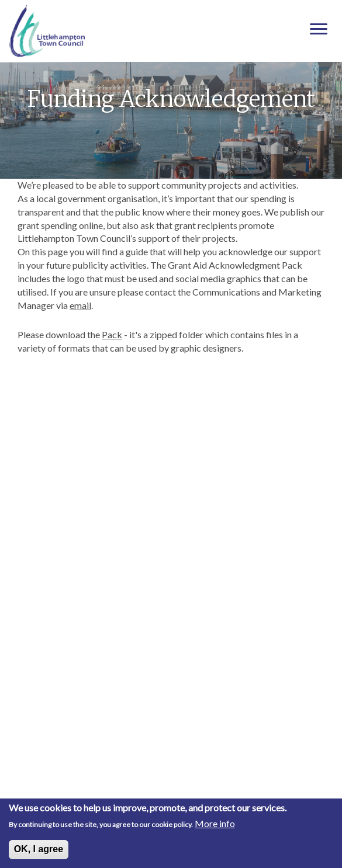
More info (215, 825)
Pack (112, 334)
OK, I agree (39, 851)
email (80, 305)
